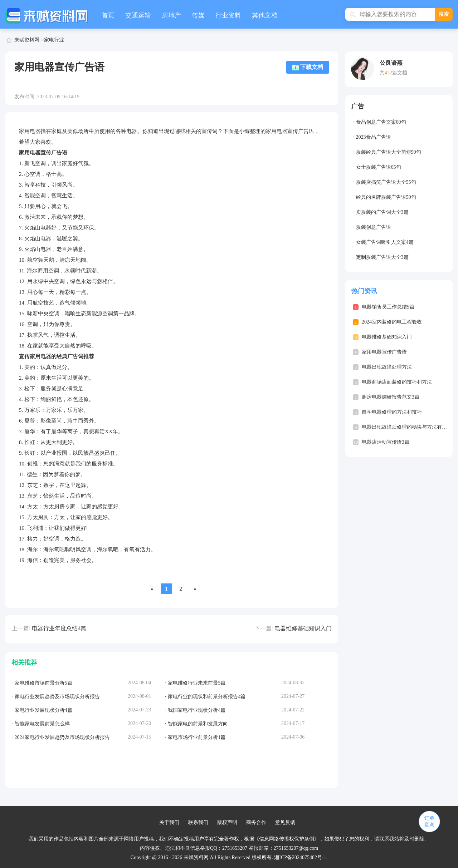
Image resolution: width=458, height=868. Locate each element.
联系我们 (198, 822)
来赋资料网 (27, 40)
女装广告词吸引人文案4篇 (385, 242)
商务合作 (256, 822)
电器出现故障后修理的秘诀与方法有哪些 (407, 427)
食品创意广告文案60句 (381, 122)
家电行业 (54, 40)
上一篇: (21, 628)
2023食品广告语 (374, 137)
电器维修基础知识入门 (303, 628)
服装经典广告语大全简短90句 (389, 152)
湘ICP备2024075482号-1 (300, 857)
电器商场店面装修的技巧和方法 (397, 382)
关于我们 (169, 822)
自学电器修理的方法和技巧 (392, 412)
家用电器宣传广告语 (384, 352)
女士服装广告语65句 (379, 167)
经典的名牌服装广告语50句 (386, 197)
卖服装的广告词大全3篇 (382, 212)
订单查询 (429, 821)
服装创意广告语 (374, 227)
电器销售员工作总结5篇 (388, 307)
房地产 (171, 15)
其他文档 (265, 15)
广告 (358, 106)
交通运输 (138, 15)
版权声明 (227, 822)
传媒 (198, 15)
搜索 (444, 14)
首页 (108, 15)
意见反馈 (285, 822)
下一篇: (264, 628)
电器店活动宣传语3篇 (386, 442)
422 (388, 73)
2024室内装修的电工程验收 (392, 322)
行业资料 (228, 15)
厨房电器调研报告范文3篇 (391, 397)
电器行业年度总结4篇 (59, 628)
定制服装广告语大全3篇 (382, 257)
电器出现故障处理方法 (387, 367)
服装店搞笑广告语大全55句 (386, 182)
